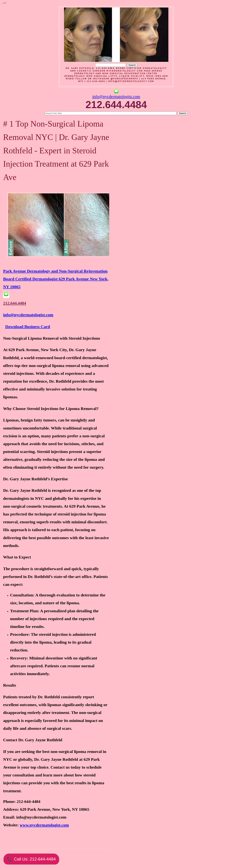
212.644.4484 (15, 303)
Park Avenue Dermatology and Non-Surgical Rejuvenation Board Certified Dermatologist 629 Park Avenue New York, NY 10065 (56, 279)
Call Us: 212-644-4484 (31, 859)
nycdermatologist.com (125, 71)
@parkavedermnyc (124, 79)
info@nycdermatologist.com (131, 81)
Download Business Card (28, 327)
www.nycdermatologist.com (44, 825)
